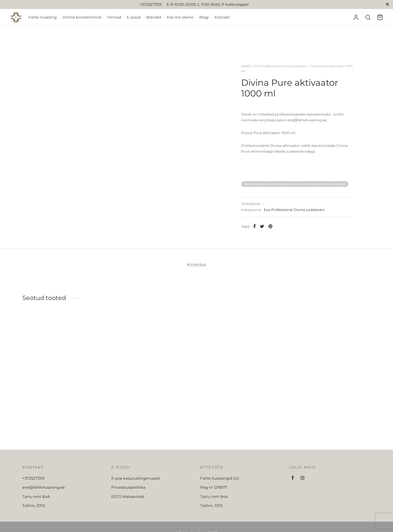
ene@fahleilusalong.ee (43, 487)
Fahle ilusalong (42, 17)
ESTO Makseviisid (128, 497)
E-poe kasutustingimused (135, 478)
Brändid (154, 17)
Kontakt (222, 17)
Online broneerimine (82, 17)
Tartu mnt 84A (36, 497)
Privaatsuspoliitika (128, 487)
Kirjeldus (197, 265)
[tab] (197, 265)
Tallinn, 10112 (34, 506)
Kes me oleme (180, 17)
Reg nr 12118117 (214, 487)
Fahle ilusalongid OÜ (220, 478)
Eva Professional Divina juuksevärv (281, 66)
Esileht (246, 66)
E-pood (134, 17)
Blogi (204, 17)
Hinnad (114, 17)
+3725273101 (33, 478)
